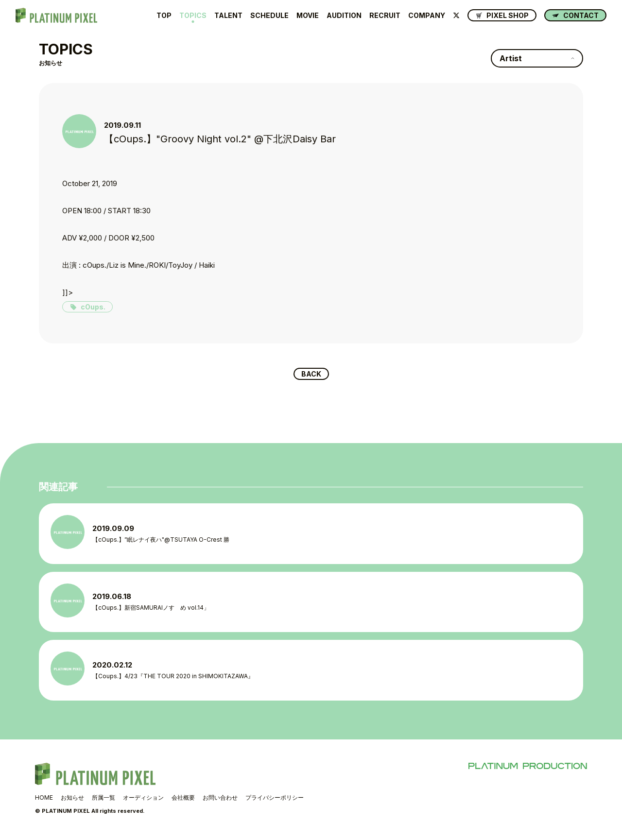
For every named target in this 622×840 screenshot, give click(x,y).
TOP (164, 16)
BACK (311, 375)
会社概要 (183, 800)
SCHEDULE (269, 16)
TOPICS (193, 16)
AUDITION (344, 16)
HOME (44, 800)
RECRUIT (385, 16)
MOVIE (308, 16)
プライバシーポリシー (275, 800)
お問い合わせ (220, 800)
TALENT (228, 16)
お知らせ (72, 800)
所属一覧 (104, 800)
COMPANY (427, 16)
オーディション (143, 800)
